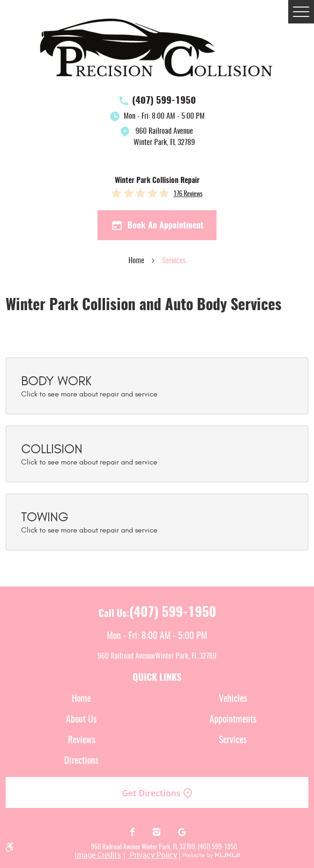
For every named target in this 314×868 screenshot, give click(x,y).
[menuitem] (81, 699)
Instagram (157, 832)
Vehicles (233, 699)
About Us (81, 720)
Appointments (233, 720)
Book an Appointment (157, 226)
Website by (209, 856)
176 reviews (188, 194)
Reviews (82, 740)
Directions (81, 761)
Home (136, 261)
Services (174, 261)
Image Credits (98, 855)
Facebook (132, 832)
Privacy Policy (153, 855)
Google (182, 832)
